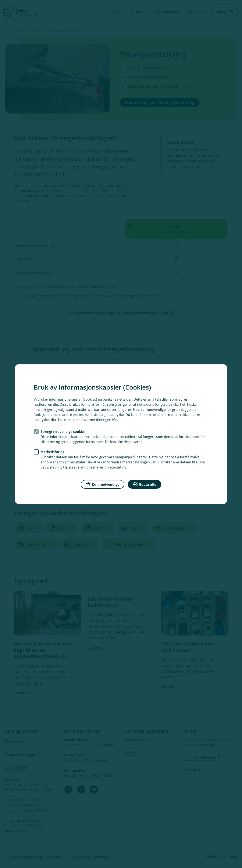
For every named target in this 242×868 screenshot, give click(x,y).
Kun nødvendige (103, 484)
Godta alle (145, 484)
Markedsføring (52, 452)
